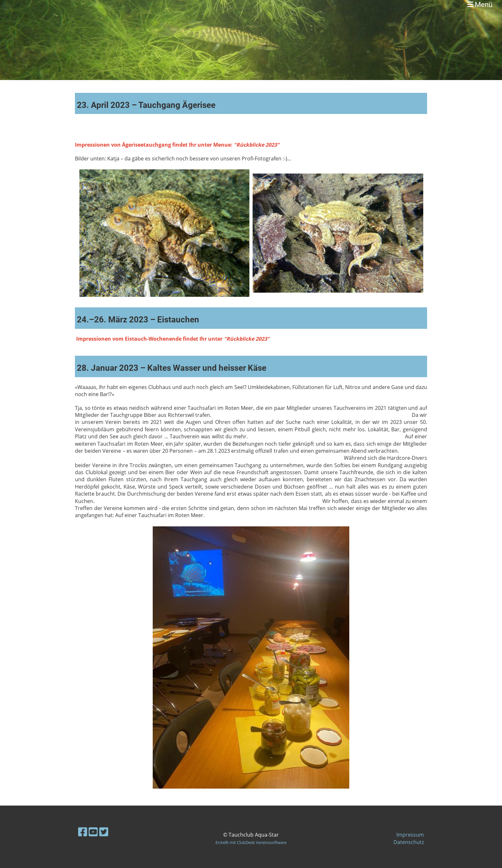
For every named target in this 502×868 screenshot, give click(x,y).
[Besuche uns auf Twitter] (104, 832)
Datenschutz (409, 842)
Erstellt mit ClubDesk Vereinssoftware (251, 842)
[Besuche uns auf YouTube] (93, 832)
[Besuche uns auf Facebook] (83, 832)
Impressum (410, 835)
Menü (480, 5)
